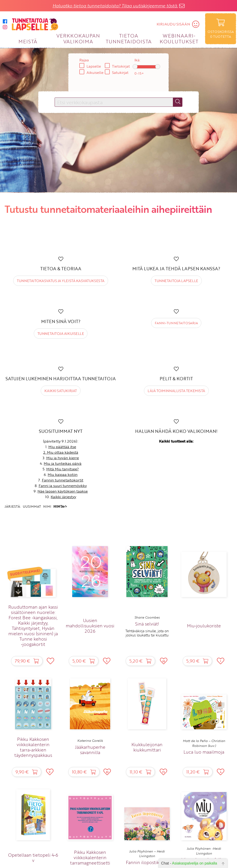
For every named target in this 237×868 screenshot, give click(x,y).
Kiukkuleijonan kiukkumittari (147, 747)
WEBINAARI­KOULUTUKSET (179, 38)
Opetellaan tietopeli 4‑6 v (33, 858)
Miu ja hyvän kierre (63, 458)
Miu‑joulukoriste (204, 626)
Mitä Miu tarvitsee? (62, 469)
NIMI (47, 506)
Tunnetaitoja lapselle (176, 281)
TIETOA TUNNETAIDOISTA (129, 38)
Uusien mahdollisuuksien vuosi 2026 (90, 626)
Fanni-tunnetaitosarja (176, 323)
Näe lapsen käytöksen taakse (63, 491)
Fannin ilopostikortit (147, 862)
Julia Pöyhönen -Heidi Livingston (204, 851)
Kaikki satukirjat (61, 391)
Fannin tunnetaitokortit (63, 480)
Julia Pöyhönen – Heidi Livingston (147, 854)
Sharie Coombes (147, 617)
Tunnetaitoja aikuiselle (61, 333)
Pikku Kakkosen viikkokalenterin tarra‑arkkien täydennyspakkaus (33, 747)
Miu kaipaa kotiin (63, 475)
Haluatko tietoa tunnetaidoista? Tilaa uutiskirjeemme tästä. (115, 6)
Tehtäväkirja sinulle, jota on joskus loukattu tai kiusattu (147, 633)
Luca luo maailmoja (204, 752)
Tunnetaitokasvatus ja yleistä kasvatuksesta (61, 281)
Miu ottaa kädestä (63, 452)
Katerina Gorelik (90, 741)
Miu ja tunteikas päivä (63, 463)
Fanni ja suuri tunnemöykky (63, 486)
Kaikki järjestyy (63, 497)
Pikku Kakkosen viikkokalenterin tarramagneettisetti (90, 857)
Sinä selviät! (147, 624)
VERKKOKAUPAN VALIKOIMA (78, 38)
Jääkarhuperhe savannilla (90, 750)
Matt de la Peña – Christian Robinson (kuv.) (204, 743)
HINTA (60, 506)
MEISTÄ (28, 41)
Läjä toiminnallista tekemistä (176, 391)
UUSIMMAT (32, 506)
